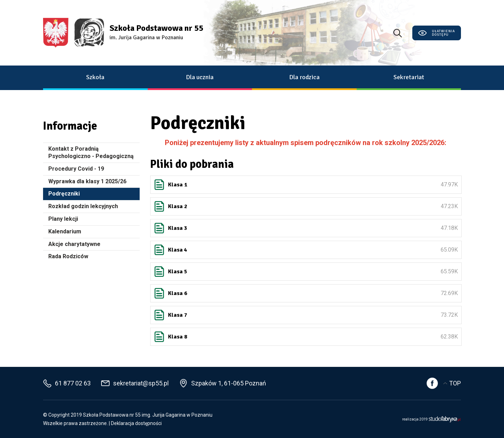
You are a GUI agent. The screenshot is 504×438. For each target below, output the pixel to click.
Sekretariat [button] (409, 77)
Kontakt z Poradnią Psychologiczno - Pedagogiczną (91, 152)
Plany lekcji (63, 219)
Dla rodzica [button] (304, 77)
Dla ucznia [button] (200, 77)
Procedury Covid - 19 (76, 169)
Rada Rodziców (68, 256)
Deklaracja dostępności (136, 423)
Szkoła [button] (95, 77)
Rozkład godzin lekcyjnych (83, 206)
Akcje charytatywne (74, 244)
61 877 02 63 (73, 383)
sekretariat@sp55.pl (141, 383)
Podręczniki (64, 194)
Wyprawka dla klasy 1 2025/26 (87, 181)
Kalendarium (65, 231)
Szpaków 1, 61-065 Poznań (229, 383)
